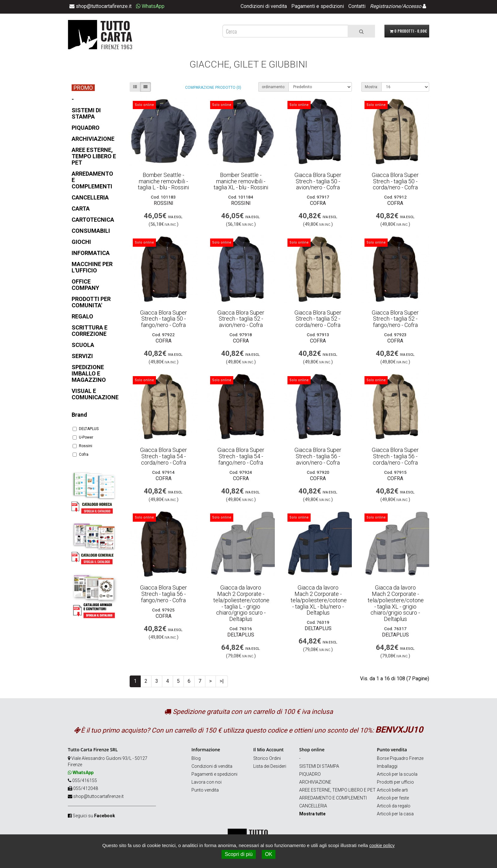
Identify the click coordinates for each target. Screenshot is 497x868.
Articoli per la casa (395, 814)
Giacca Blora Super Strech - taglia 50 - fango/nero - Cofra (164, 319)
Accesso (412, 6)
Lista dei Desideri (270, 766)
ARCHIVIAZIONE (315, 782)
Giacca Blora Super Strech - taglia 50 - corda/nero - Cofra (395, 181)
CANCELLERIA (313, 806)
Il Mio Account (268, 750)
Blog (196, 758)
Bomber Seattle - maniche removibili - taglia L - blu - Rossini (163, 181)
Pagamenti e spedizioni (318, 6)
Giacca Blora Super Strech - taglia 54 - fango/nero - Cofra (241, 456)
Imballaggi (387, 766)
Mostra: (371, 87)
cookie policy (382, 845)
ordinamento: (274, 87)
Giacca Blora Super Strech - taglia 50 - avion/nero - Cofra (318, 181)
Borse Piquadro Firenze (400, 758)
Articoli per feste (393, 798)
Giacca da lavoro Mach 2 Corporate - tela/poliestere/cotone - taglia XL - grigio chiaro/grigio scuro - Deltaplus (396, 603)
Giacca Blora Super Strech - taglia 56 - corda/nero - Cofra (395, 456)
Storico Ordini (267, 758)
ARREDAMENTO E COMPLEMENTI (333, 798)
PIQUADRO (310, 774)
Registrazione (385, 6)
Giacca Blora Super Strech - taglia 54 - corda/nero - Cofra (164, 456)
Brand (79, 415)
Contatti (357, 6)
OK (269, 854)
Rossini (82, 446)
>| (222, 681)
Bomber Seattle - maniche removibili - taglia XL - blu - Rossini (241, 181)
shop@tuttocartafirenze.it (98, 796)
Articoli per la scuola (397, 774)
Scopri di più (239, 854)
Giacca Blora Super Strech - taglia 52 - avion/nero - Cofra (241, 319)
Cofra (81, 454)
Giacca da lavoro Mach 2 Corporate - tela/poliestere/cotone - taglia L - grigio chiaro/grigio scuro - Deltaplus (241, 603)
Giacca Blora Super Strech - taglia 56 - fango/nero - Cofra (164, 594)
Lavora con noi (207, 782)
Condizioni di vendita (264, 6)
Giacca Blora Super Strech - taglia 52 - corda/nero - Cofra (318, 319)
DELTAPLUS (86, 429)
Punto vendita (205, 790)
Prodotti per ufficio (395, 782)
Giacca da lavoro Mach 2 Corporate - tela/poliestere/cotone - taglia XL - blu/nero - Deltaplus (319, 600)
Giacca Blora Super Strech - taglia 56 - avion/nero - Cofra (318, 456)
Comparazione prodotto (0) (213, 88)
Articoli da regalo (394, 806)
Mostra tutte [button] (312, 814)
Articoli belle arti (392, 790)
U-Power (83, 437)
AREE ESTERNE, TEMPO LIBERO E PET (337, 790)
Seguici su (94, 816)
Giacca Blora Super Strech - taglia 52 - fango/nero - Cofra (395, 319)
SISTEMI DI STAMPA (319, 766)
